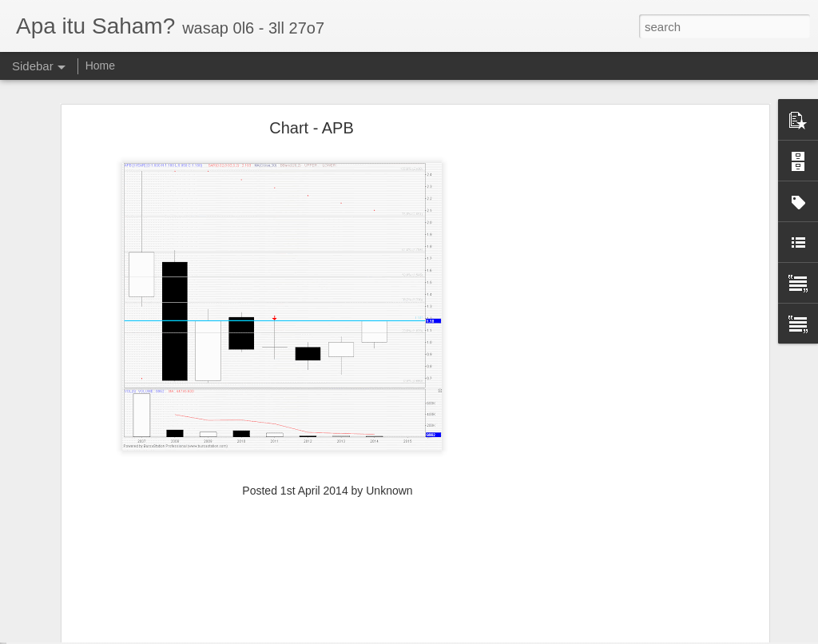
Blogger (472, 635)
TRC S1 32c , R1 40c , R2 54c (103, 601)
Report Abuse (518, 635)
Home (100, 66)
